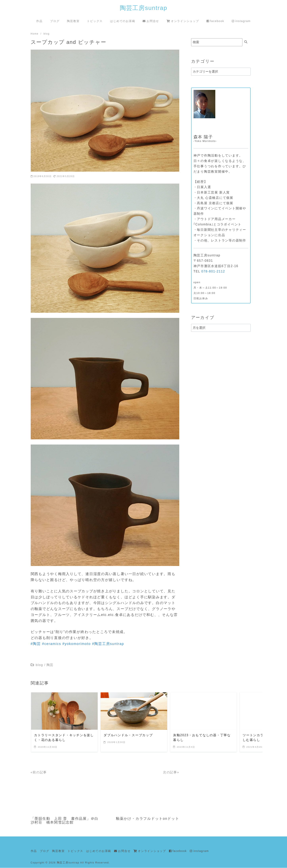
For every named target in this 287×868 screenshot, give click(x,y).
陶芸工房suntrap (143, 8)
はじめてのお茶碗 (123, 21)
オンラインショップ (183, 21)
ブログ (55, 21)
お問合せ (151, 21)
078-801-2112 (213, 272)
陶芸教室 (73, 21)
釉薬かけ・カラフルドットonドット (148, 819)
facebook (215, 21)
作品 (39, 21)
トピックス (95, 21)
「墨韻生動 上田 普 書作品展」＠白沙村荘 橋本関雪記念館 (65, 821)
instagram (241, 21)
